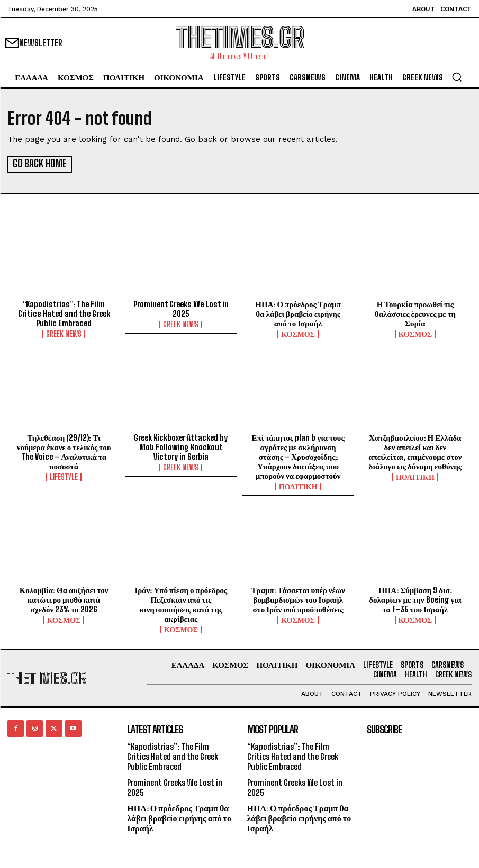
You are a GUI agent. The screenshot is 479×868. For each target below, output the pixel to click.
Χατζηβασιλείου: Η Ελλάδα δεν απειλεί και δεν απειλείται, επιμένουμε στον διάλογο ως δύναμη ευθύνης (415, 450)
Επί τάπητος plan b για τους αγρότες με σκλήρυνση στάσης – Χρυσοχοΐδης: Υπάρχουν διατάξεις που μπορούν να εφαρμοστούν (298, 455)
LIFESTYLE (64, 476)
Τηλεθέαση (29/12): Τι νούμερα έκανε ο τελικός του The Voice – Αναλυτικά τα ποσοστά (64, 450)
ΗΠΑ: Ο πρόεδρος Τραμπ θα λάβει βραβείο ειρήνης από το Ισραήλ (298, 312)
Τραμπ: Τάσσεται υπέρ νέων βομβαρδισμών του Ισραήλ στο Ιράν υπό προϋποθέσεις (298, 598)
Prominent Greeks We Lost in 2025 (181, 307)
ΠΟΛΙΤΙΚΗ (298, 485)
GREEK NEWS (64, 333)
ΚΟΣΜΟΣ (298, 333)
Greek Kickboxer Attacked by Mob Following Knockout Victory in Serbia (181, 445)
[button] (457, 77)
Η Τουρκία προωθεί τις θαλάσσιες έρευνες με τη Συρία (415, 312)
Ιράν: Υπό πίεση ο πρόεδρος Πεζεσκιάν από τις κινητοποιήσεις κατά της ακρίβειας (181, 603)
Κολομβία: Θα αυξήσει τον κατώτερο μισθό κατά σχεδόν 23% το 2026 (64, 598)
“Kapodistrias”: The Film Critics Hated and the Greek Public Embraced (64, 312)
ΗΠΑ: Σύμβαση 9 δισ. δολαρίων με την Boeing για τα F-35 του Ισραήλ (415, 598)
